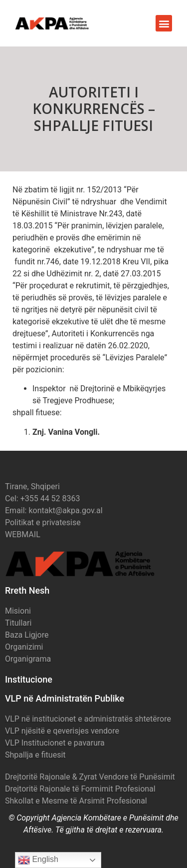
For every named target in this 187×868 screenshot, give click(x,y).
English (38, 860)
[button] (164, 23)
